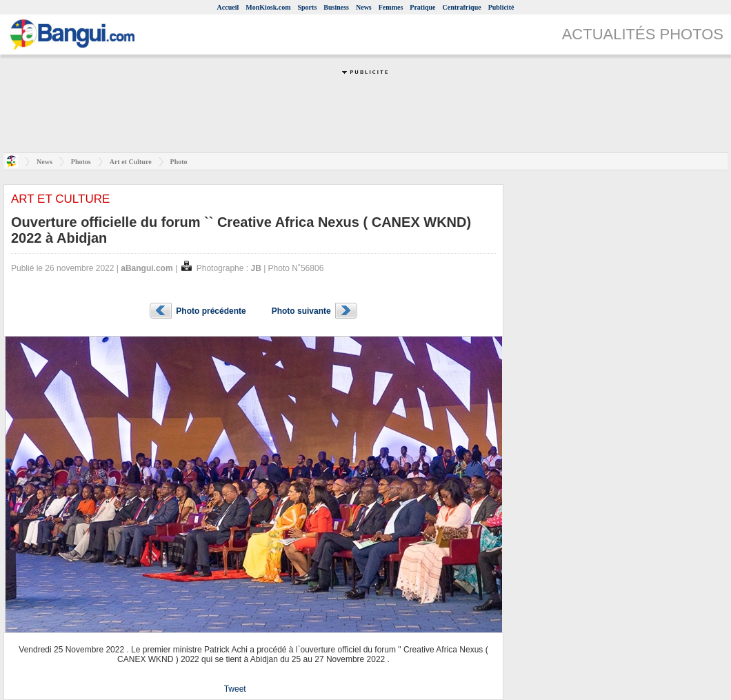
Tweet (235, 689)
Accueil (228, 7)
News (364, 7)
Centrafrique (462, 7)
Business (336, 7)
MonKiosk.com (268, 7)
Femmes (391, 7)
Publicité (501, 7)
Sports (308, 7)
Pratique (422, 7)
